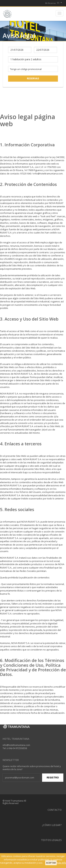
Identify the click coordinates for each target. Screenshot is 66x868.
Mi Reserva (50, 3)
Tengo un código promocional (26, 69)
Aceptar (51, 863)
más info (61, 863)
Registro (53, 777)
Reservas (33, 78)
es (59, 3)
